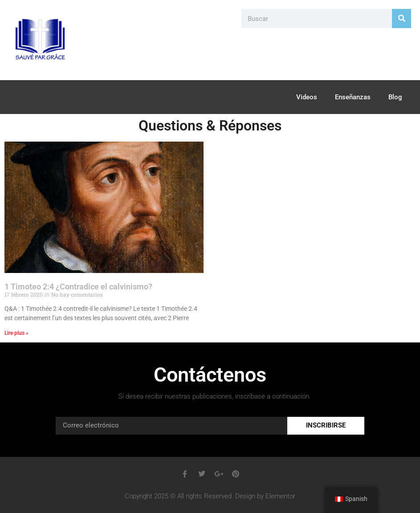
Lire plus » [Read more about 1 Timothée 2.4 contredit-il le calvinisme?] (16, 333)
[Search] (402, 18)
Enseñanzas (353, 97)
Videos (307, 97)
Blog (395, 97)
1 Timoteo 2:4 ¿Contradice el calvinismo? (78, 287)
